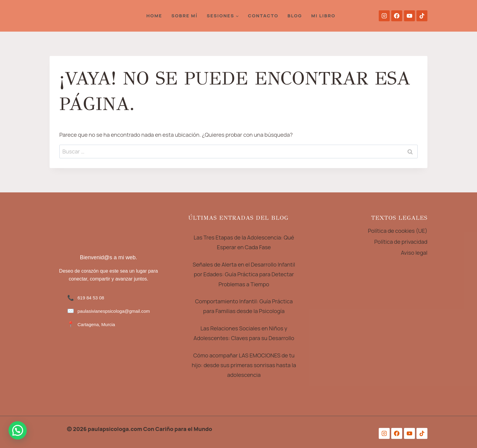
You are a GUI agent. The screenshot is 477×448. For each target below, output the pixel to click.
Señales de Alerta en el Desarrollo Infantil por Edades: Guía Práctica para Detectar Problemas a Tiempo (244, 274)
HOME (154, 16)
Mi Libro (323, 16)
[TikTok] (422, 16)
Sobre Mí (184, 16)
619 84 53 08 (91, 298)
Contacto (263, 16)
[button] (18, 430)
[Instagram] (384, 16)
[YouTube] (409, 16)
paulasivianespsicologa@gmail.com (114, 311)
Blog (295, 16)
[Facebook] (397, 16)
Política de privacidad (401, 242)
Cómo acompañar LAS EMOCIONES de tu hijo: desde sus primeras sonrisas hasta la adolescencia (244, 365)
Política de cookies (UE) (398, 231)
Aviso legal (414, 253)
